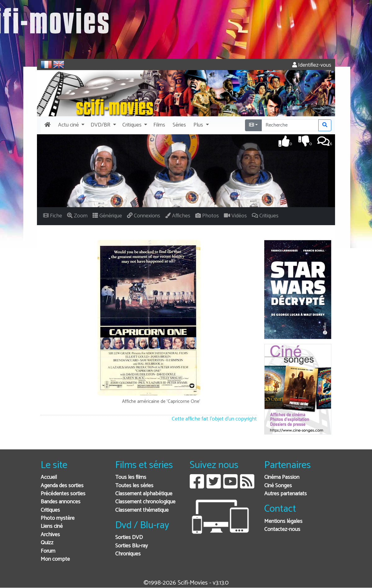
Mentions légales (283, 521)
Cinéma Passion (282, 477)
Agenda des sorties (62, 486)
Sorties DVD (129, 538)
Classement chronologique (145, 502)
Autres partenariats (286, 494)
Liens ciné (52, 526)
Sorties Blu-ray (132, 546)
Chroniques (128, 554)
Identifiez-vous (312, 65)
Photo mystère (58, 518)
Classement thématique (142, 510)
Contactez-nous (282, 530)
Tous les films (131, 477)
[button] (71, 125)
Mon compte (55, 559)
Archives (50, 535)
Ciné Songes (278, 486)
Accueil (49, 477)
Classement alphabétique (144, 494)
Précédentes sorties (63, 494)
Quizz (47, 543)
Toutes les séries (134, 486)
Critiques (50, 510)
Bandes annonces (61, 502)
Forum (48, 551)
